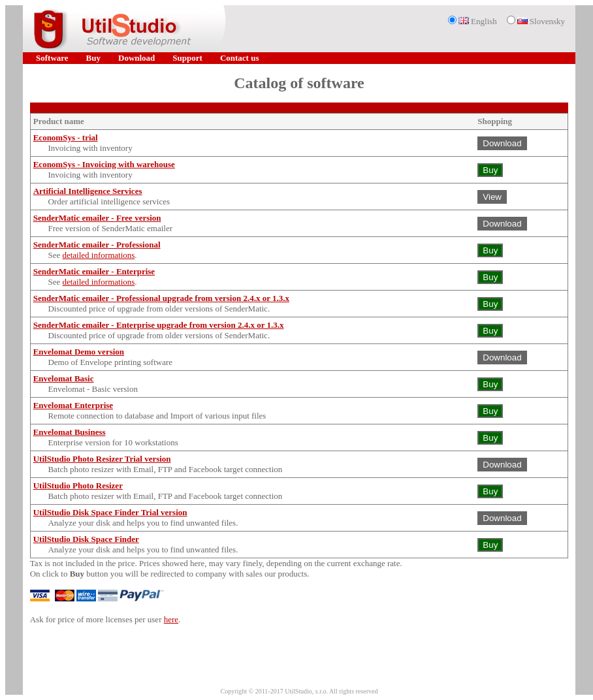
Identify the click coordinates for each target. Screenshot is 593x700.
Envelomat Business (70, 432)
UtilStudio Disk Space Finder (86, 539)
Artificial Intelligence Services (88, 191)
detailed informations (98, 255)
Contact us (240, 58)
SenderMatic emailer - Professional (97, 245)
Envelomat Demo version (79, 352)
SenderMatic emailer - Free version (97, 218)
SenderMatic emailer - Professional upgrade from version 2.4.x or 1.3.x (161, 298)
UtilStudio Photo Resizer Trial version (102, 459)
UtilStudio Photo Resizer (78, 485)
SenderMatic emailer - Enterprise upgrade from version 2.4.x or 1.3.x (159, 325)
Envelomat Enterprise (73, 405)
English (478, 21)
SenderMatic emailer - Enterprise (94, 271)
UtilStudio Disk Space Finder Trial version (110, 512)
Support (187, 58)
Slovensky (541, 21)
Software (52, 58)
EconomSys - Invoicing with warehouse (104, 164)
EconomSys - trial (66, 137)
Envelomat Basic (64, 378)
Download (136, 58)
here (171, 619)
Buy (93, 58)
